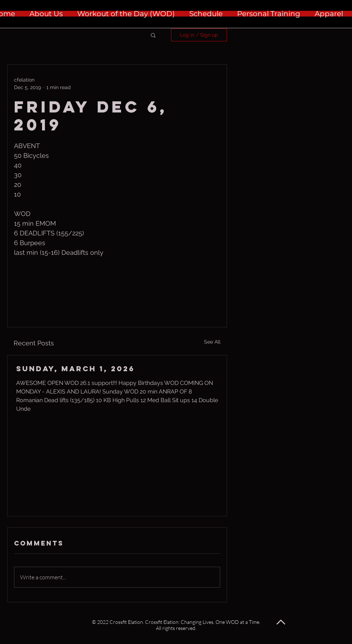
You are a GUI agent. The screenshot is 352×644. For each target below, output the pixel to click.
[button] (153, 35)
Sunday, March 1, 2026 (75, 369)
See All (212, 342)
